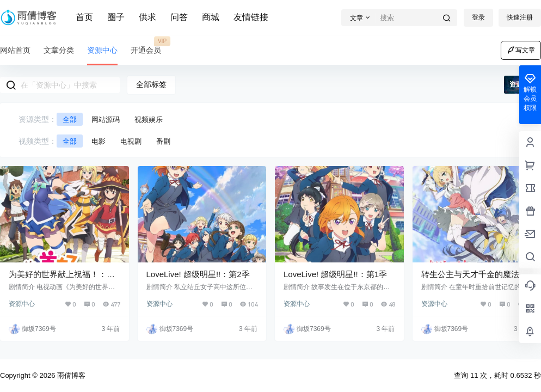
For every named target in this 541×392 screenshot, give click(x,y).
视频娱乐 (149, 120)
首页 (84, 17)
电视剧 (131, 141)
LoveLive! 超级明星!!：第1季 (335, 274)
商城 (211, 17)
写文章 (521, 50)
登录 (478, 17)
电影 (99, 141)
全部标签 (151, 84)
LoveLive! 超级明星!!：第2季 (198, 274)
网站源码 (106, 120)
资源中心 (22, 304)
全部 (70, 120)
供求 (147, 17)
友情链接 (251, 17)
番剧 (163, 141)
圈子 (116, 17)
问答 (179, 17)
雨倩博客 (70, 375)
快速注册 (520, 17)
